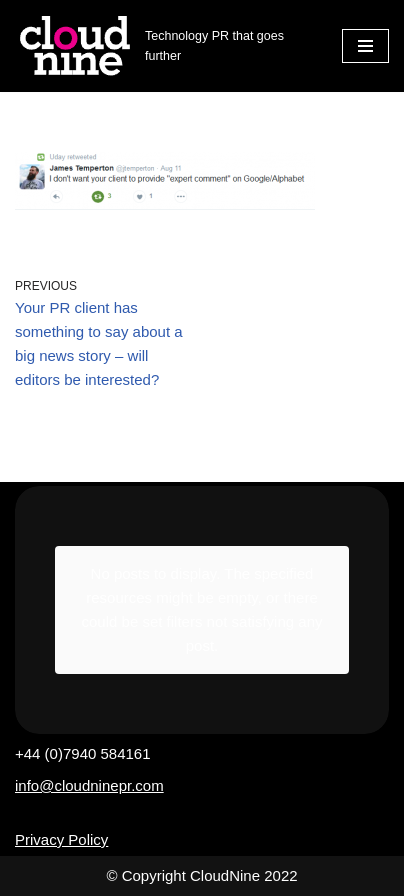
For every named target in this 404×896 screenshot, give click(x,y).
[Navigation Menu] (365, 46)
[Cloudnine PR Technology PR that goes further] (163, 46)
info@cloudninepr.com (89, 785)
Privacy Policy (61, 839)
